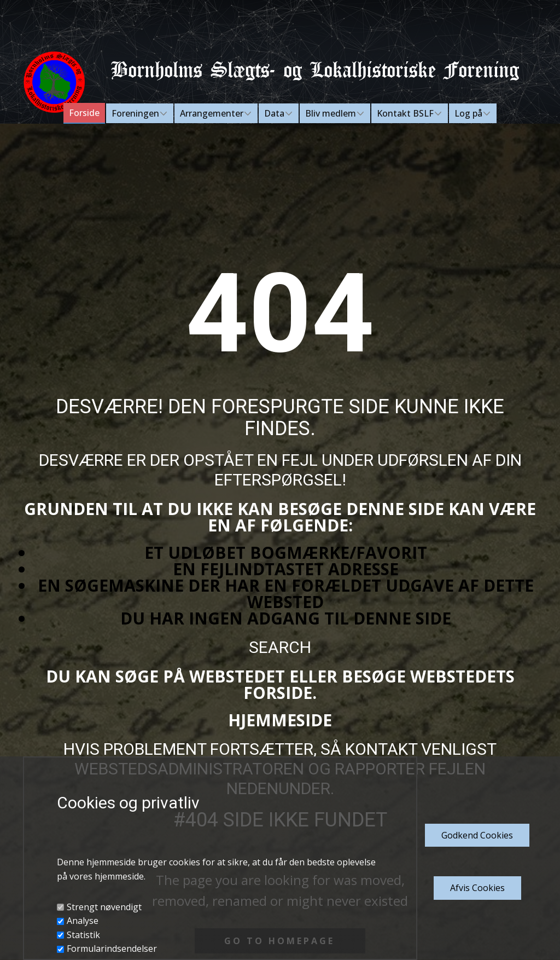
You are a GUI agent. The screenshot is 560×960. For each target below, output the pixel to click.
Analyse (83, 921)
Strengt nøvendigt (104, 907)
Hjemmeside (280, 720)
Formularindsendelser (112, 949)
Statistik (83, 935)
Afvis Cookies (477, 888)
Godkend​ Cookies (477, 835)
